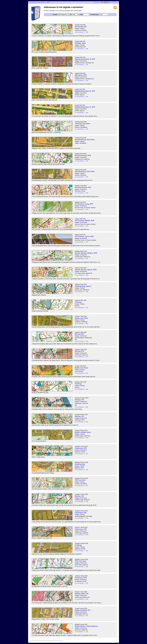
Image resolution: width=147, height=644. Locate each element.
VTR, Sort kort (81, 561)
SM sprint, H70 (81, 75)
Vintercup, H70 (81, 448)
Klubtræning (80, 464)
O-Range (78, 545)
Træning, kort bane (82, 124)
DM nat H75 (79, 334)
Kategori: (55, 15)
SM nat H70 (79, 351)
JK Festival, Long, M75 (84, 204)
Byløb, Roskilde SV (83, 610)
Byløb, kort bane (81, 318)
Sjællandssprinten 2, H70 (85, 91)
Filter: (81, 15)
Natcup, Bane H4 (82, 594)
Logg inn (48, 2)
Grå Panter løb (81, 27)
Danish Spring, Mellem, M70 (86, 253)
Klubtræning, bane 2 (83, 286)
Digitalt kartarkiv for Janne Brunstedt (37, 2)
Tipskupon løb (81, 513)
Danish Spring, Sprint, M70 (86, 270)
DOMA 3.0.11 (115, 2)
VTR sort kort (80, 480)
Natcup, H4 (79, 400)
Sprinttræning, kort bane (85, 140)
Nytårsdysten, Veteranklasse (86, 626)
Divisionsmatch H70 (83, 155)
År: (71, 15)
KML (87, 32)
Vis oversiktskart (79, 32)
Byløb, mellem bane (83, 432)
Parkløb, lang (80, 43)
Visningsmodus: (95, 15)
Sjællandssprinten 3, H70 (85, 59)
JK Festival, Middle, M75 (85, 221)
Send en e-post (59, 641)
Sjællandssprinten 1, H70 (85, 107)
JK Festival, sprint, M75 (84, 237)
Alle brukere (96, 2)
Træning (78, 302)
